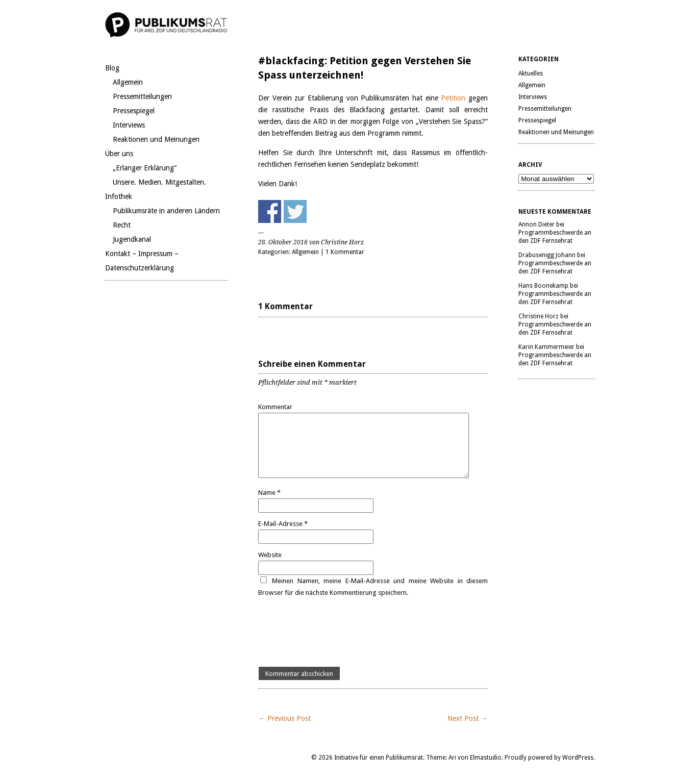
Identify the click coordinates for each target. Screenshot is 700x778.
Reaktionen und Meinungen (156, 139)
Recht (122, 225)
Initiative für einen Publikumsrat (379, 758)
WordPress (578, 758)
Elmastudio (486, 758)
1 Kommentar (345, 252)
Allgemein (128, 82)
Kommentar (275, 407)
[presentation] (336, 633)
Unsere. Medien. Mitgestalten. (159, 182)
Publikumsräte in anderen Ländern (166, 211)
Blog (112, 68)
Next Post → (468, 718)
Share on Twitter (295, 211)
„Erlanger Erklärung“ (145, 168)
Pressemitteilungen (142, 96)
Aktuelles (531, 73)
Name (269, 493)
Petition (455, 98)
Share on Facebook (270, 211)
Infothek (119, 196)
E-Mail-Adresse (283, 524)
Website (270, 555)
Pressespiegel (134, 111)
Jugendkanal (132, 239)
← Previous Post (284, 718)
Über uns (119, 154)
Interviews (129, 125)
